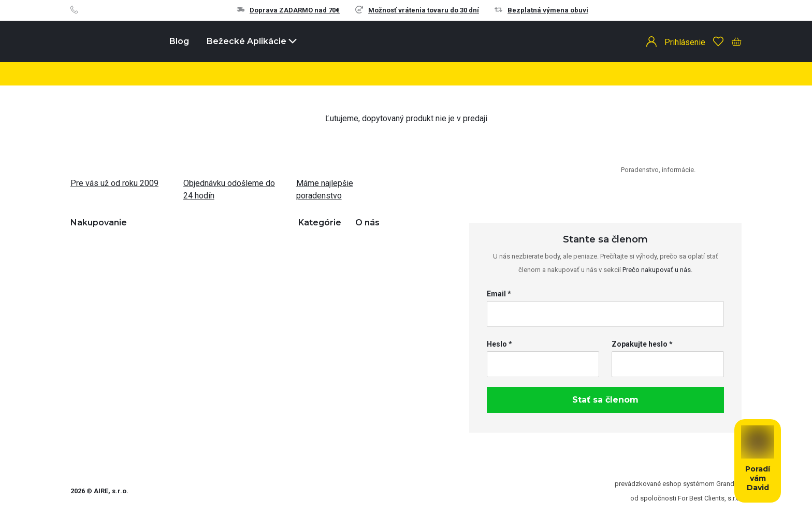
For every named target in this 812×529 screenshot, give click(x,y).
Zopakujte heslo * (642, 344)
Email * (499, 294)
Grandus (729, 484)
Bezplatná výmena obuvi (541, 10)
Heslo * (499, 344)
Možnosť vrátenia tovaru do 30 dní (417, 10)
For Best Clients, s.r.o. (710, 498)
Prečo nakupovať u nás (657, 270)
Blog (179, 41)
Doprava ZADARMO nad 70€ (288, 10)
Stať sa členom (605, 400)
